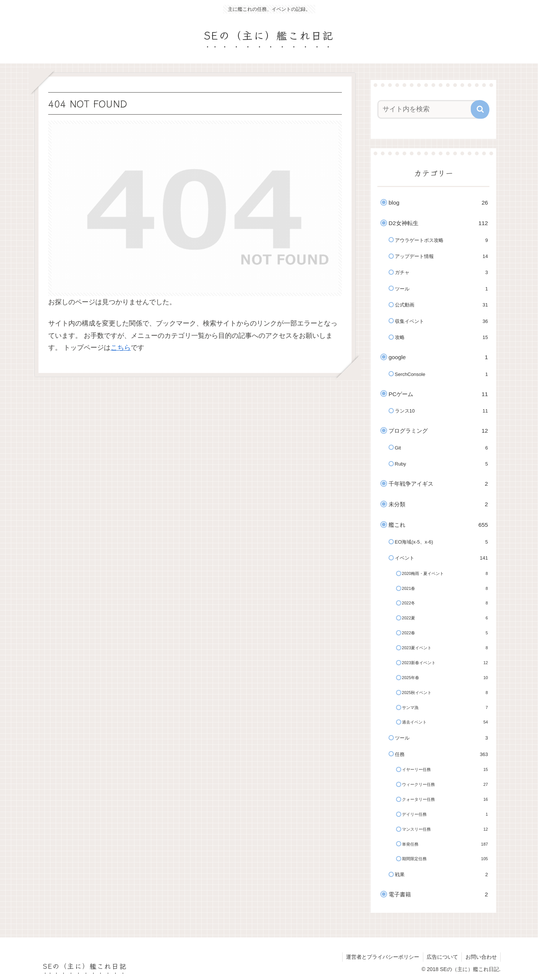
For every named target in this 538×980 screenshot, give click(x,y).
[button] (480, 109)
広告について (442, 957)
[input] (429, 109)
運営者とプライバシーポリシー (381, 957)
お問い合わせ (481, 957)
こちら (121, 348)
